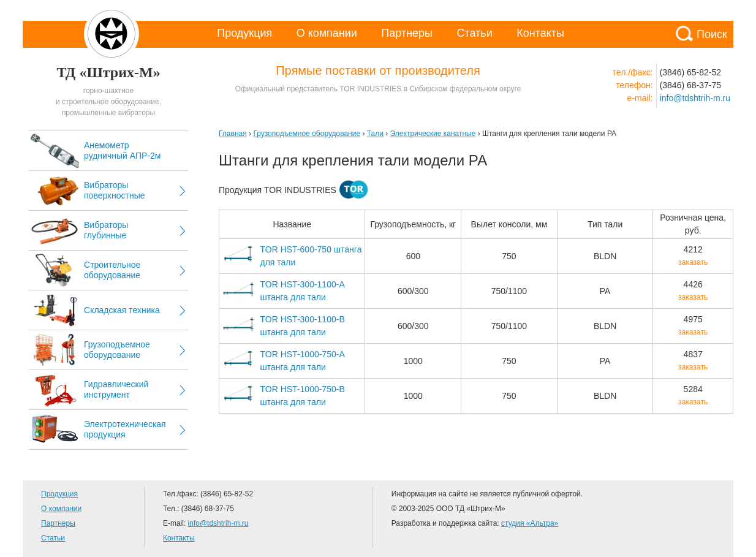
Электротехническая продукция (125, 429)
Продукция (244, 33)
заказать (693, 262)
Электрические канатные (433, 134)
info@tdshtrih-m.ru (695, 98)
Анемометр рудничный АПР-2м (122, 150)
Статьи (474, 33)
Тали (375, 134)
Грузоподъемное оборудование (117, 350)
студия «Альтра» (530, 523)
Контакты (540, 33)
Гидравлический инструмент (116, 389)
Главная (233, 134)
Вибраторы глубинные (106, 230)
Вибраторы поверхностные (115, 190)
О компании (327, 33)
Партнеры (407, 33)
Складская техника (122, 310)
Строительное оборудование (112, 270)
